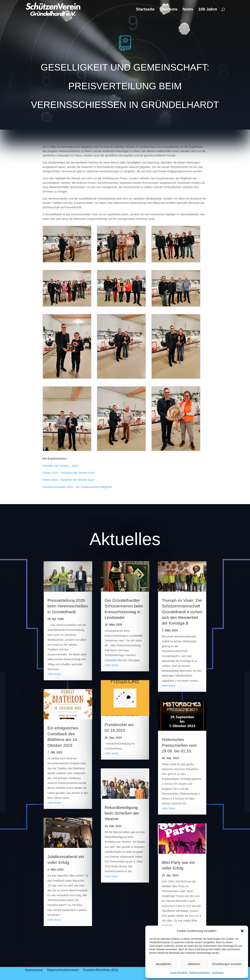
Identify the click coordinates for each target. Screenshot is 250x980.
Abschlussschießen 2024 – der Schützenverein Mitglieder (77, 487)
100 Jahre (208, 10)
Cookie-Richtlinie (179, 973)
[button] (242, 931)
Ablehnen (194, 964)
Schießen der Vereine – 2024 (60, 466)
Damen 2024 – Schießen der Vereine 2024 (68, 473)
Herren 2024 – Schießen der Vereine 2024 (68, 480)
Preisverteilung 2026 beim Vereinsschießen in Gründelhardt (68, 606)
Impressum (218, 973)
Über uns (168, 10)
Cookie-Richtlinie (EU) (101, 970)
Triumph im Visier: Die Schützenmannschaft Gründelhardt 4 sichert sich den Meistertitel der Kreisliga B (182, 612)
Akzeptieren (163, 964)
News (188, 10)
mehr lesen (54, 674)
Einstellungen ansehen (227, 964)
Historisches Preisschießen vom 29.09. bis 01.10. (179, 745)
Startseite (145, 10)
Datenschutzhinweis (200, 973)
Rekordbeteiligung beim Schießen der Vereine (122, 813)
